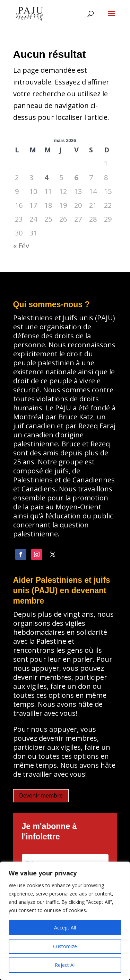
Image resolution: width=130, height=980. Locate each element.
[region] (65, 921)
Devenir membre (41, 795)
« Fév (21, 246)
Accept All (65, 928)
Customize (65, 946)
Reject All (65, 965)
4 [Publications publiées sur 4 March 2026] (46, 177)
